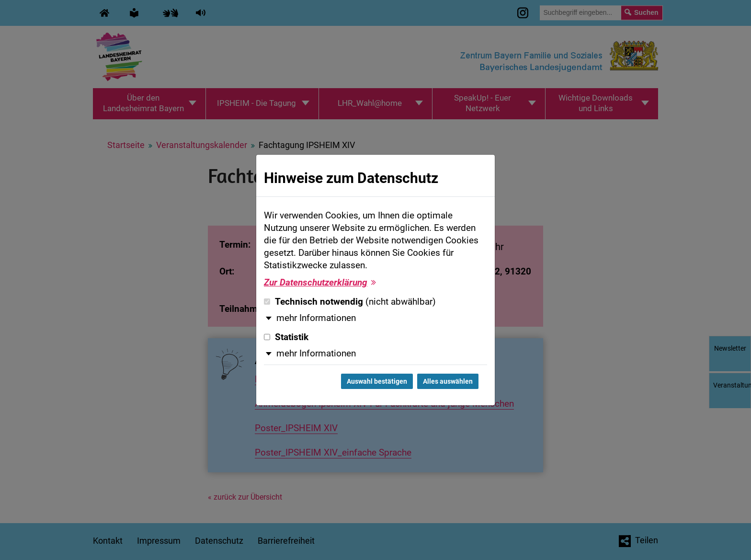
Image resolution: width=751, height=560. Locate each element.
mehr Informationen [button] (316, 318)
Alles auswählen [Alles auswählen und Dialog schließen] (448, 381)
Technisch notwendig (350, 302)
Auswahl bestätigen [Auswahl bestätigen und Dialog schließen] (377, 381)
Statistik (286, 337)
